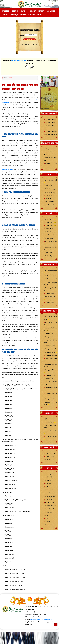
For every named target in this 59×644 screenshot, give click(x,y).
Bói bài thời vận (48, 515)
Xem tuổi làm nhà (49, 219)
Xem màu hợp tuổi (49, 235)
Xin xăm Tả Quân (48, 499)
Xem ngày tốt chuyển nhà (50, 389)
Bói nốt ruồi (47, 483)
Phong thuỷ (32, 11)
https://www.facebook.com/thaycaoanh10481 (42, 619)
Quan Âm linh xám (49, 503)
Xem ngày (41, 11)
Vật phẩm (23, 15)
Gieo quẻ (46, 525)
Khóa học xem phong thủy (50, 159)
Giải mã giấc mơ (48, 493)
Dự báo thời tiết (48, 460)
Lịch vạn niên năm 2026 (50, 432)
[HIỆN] (10, 78)
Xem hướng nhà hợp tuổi (50, 271)
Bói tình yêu (47, 480)
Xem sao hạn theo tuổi (50, 243)
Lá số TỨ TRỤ (47, 198)
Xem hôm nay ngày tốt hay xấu (50, 318)
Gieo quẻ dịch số (48, 512)
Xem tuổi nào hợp (49, 232)
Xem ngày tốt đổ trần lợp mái (50, 395)
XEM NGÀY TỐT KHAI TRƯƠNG (19, 60)
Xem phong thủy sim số (50, 298)
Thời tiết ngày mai (49, 456)
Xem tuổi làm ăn (48, 229)
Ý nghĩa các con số (49, 490)
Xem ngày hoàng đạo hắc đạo (50, 365)
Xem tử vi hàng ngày (49, 189)
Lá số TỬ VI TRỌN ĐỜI (50, 181)
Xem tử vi (15, 11)
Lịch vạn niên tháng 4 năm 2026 (50, 426)
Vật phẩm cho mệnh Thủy (50, 127)
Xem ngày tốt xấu (49, 334)
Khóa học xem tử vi (49, 149)
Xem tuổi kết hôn (49, 253)
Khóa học (32, 15)
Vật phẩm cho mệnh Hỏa (50, 131)
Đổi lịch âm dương (50, 422)
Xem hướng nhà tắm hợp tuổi (50, 289)
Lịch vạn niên (50, 11)
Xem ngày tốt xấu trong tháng (50, 329)
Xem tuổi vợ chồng (50, 222)
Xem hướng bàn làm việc (50, 276)
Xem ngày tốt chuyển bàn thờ (50, 403)
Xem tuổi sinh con (50, 225)
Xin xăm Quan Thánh (49, 496)
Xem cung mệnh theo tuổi (50, 248)
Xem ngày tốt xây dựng (50, 379)
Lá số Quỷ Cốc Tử (49, 202)
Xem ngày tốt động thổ (50, 337)
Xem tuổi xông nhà (49, 256)
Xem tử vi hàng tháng (49, 192)
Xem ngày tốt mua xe (49, 346)
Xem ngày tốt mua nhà (50, 349)
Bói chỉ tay (47, 487)
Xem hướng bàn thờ (49, 294)
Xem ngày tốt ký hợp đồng (50, 360)
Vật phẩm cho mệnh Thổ (50, 135)
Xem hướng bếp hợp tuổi (50, 279)
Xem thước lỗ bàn (49, 302)
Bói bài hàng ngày (49, 474)
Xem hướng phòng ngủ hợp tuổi (50, 283)
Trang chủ (6, 11)
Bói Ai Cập (47, 522)
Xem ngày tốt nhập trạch (50, 371)
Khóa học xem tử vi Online (50, 153)
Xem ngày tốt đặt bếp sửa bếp (50, 383)
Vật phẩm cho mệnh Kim (50, 119)
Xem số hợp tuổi (48, 238)
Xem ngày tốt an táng (49, 376)
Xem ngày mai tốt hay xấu (50, 324)
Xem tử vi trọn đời (49, 195)
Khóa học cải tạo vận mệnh (50, 165)
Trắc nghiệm (14, 15)
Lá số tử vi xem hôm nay (50, 205)
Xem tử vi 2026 (48, 186)
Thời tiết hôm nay (49, 453)
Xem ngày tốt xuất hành (50, 399)
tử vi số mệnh (5, 627)
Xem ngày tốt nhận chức (50, 355)
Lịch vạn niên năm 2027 (50, 438)
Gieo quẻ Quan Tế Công (50, 506)
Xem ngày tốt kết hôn (50, 352)
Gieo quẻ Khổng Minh (49, 509)
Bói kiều (46, 518)
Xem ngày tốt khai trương (50, 341)
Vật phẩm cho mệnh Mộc (50, 123)
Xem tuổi (23, 11)
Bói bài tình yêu (48, 477)
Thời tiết (5, 15)
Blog (39, 15)
